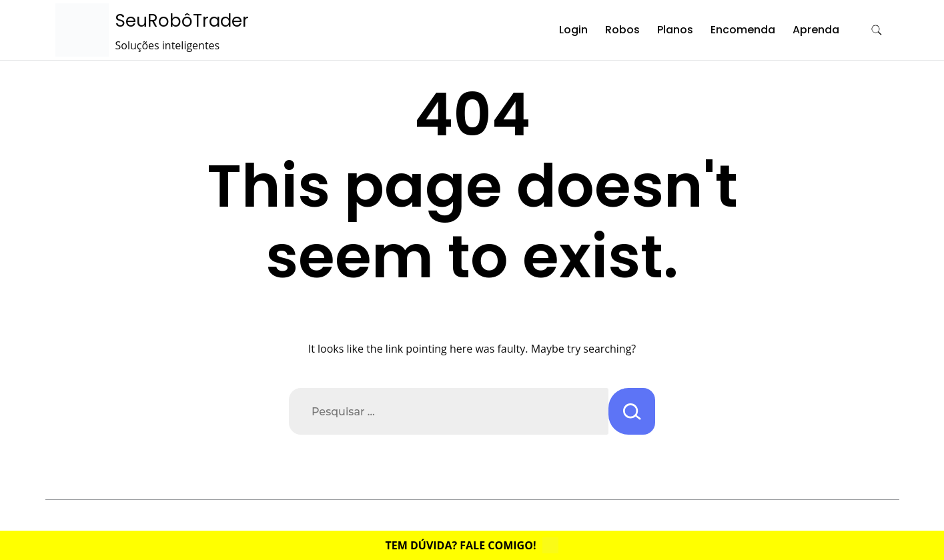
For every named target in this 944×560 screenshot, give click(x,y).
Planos (675, 30)
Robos (622, 30)
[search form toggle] (877, 30)
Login (573, 30)
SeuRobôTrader (182, 21)
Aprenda (816, 30)
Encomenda (743, 30)
